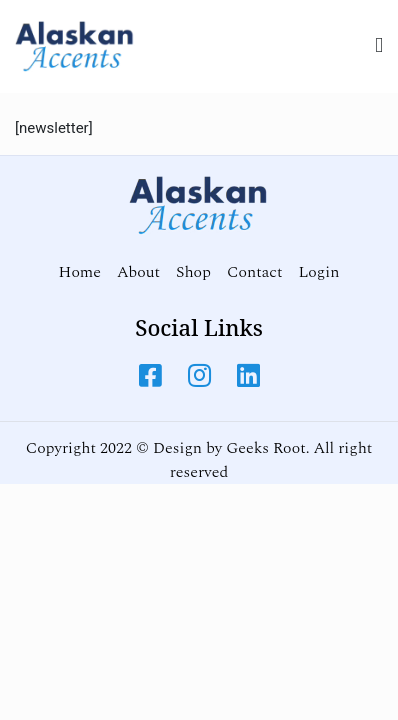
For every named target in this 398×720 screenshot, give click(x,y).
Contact (254, 272)
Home (80, 272)
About (138, 272)
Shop (193, 272)
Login (318, 272)
